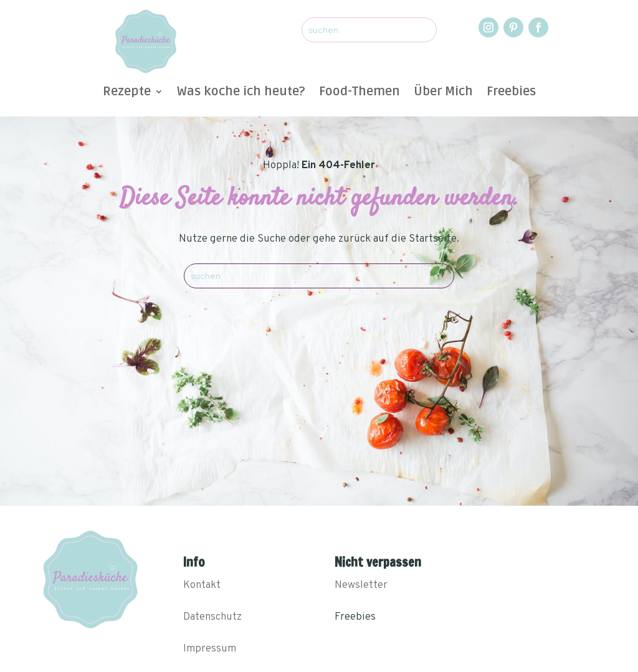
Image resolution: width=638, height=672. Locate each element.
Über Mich (443, 93)
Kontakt (202, 585)
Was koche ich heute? (241, 93)
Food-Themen (359, 93)
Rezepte (127, 93)
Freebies (511, 93)
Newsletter (361, 585)
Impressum (210, 649)
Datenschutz (212, 617)
